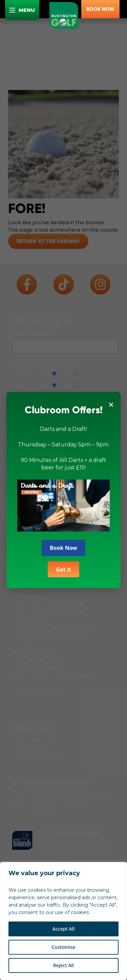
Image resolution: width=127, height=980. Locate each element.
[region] (63, 921)
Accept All (63, 929)
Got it (63, 566)
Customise (63, 947)
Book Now (63, 545)
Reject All (63, 965)
